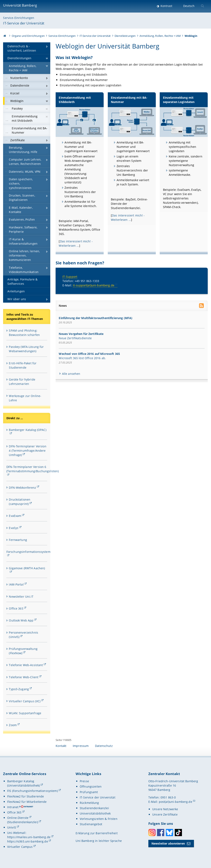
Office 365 (16, 608)
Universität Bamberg (20, 5)
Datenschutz (104, 746)
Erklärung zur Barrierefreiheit (97, 833)
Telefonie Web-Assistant (26, 665)
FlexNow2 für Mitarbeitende (27, 802)
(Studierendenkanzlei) (23, 822)
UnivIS (12, 827)
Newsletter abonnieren (168, 843)
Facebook (161, 833)
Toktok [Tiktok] (178, 833)
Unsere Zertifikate (165, 814)
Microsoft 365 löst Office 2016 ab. (83, 358)
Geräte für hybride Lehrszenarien (22, 382)
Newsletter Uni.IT (21, 597)
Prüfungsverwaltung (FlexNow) (23, 651)
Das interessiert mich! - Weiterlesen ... (76, 243)
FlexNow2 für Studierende (26, 796)
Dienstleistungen (125, 36)
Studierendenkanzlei (94, 808)
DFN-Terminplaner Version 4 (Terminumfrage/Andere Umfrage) (28, 451)
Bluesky (169, 833)
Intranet (13, 807)
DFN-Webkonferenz (22, 488)
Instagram (152, 833)
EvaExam (15, 516)
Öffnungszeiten (91, 786)
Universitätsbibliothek (95, 813)
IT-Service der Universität (24, 23)
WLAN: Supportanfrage (25, 713)
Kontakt (61, 746)
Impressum (81, 746)
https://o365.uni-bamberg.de (28, 841)
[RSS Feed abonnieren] (202, 306)
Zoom (13, 725)
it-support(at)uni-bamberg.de (94, 285)
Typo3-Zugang (19, 689)
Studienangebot (91, 824)
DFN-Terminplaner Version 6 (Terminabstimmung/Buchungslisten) (33, 469)
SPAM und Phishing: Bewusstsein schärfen (24, 333)
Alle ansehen (71, 373)
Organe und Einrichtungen (28, 36)
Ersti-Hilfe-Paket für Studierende (23, 365)
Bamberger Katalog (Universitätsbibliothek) (23, 783)
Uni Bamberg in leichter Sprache (99, 841)
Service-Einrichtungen (19, 18)
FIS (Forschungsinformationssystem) (33, 791)
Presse (84, 781)
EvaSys (14, 528)
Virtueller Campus (20, 847)
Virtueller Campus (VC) (25, 701)
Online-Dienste (18, 818)
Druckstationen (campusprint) (20, 502)
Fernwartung (18, 540)
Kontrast (166, 6)
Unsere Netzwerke (165, 809)
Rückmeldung (89, 803)
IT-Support (70, 276)
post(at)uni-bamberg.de (176, 802)
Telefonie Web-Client (24, 677)
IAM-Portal (16, 584)
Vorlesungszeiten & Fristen (99, 819)
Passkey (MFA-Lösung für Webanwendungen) (26, 349)
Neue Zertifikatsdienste (75, 338)
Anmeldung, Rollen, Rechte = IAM (160, 36)
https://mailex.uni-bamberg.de (29, 837)
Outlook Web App (21, 620)
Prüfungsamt (89, 792)
